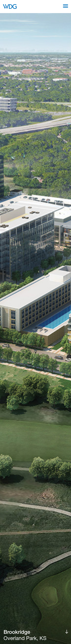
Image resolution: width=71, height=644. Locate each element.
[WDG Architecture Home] (10, 6)
